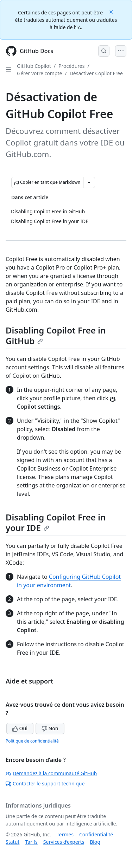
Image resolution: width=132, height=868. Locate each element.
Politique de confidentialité (32, 741)
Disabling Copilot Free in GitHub (56, 335)
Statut (12, 842)
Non (50, 728)
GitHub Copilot (34, 66)
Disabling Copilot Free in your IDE (56, 522)
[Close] (112, 11)
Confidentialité (96, 834)
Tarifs (31, 842)
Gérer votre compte (39, 73)
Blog (95, 842)
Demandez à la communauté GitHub (51, 773)
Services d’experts (64, 842)
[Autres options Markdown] (89, 182)
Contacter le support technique (45, 783)
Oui (20, 728)
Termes (65, 834)
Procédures (71, 66)
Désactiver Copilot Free (96, 73)
